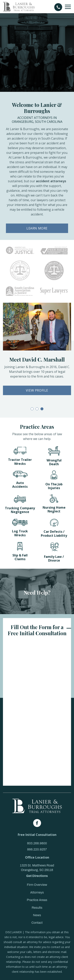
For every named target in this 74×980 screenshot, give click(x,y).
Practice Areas (37, 900)
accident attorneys (51, 181)
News (37, 915)
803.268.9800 (37, 843)
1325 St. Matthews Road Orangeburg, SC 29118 (37, 868)
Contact (37, 923)
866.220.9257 (37, 849)
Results (37, 908)
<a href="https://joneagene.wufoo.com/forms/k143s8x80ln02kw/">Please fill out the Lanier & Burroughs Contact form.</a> (37, 712)
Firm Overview (37, 885)
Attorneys (37, 892)
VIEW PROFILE (37, 390)
